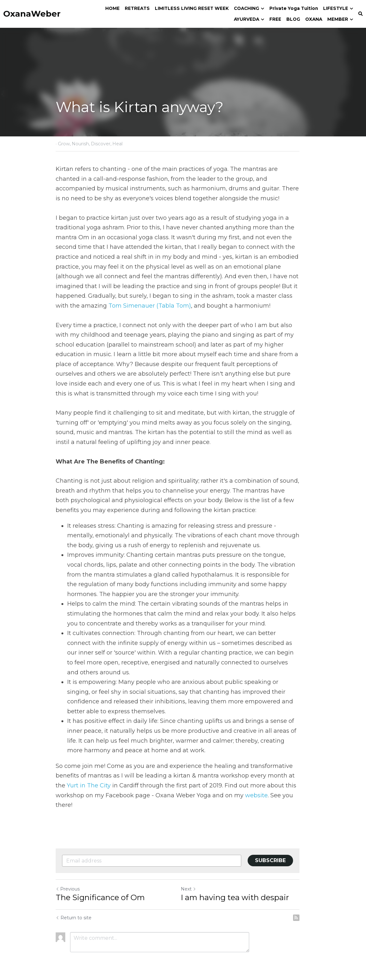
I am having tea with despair (240, 888)
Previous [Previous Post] (68, 879)
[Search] (361, 14)
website (256, 785)
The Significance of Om (100, 888)
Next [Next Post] (194, 879)
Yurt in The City (78, 776)
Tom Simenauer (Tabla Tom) (135, 306)
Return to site (74, 908)
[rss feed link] (307, 908)
